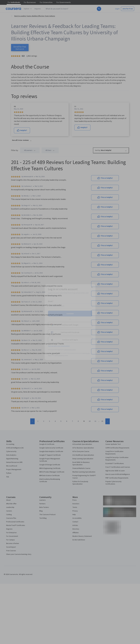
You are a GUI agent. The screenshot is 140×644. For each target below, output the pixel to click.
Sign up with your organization (59, 346)
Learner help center (70, 350)
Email (51, 301)
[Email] (70, 306)
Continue (70, 314)
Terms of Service (60, 355)
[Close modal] (92, 287)
